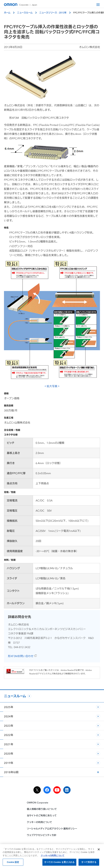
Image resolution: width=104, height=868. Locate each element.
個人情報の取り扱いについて (42, 809)
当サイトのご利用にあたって (42, 816)
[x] (37, 790)
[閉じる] (99, 850)
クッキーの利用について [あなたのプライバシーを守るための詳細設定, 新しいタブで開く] (53, 856)
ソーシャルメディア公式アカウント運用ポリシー (52, 829)
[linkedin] (67, 790)
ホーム (7, 13)
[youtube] (57, 790)
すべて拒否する (89, 863)
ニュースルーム (25, 13)
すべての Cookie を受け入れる (59, 863)
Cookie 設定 (13, 863)
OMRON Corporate (38, 802)
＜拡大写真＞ (52, 324)
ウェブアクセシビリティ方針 (42, 835)
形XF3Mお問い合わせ (22, 656)
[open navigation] (98, 5)
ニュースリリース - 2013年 (53, 13)
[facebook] (47, 790)
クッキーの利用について (39, 822)
